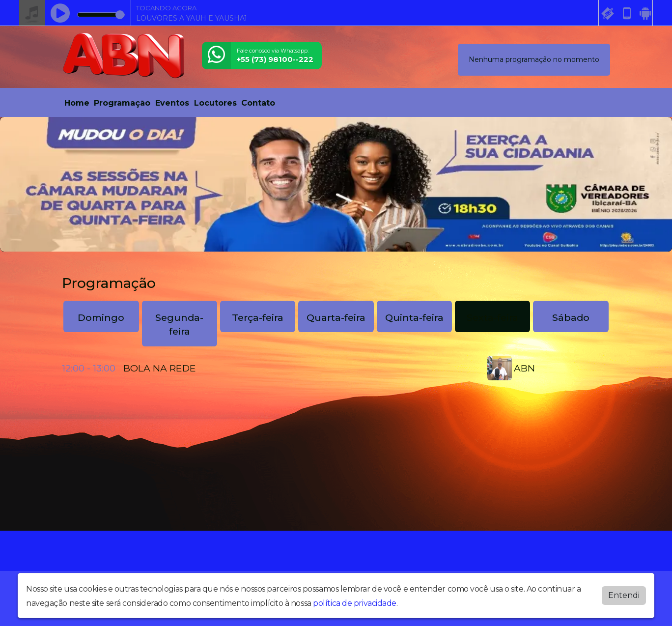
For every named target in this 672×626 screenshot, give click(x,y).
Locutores (215, 103)
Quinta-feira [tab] (414, 317)
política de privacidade (355, 603)
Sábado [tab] (571, 317)
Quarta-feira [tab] (336, 317)
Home (77, 103)
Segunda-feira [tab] (179, 325)
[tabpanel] (336, 368)
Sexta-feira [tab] (492, 317)
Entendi (624, 595)
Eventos (172, 103)
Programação (122, 103)
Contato (258, 103)
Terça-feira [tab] (258, 317)
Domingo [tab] (101, 317)
